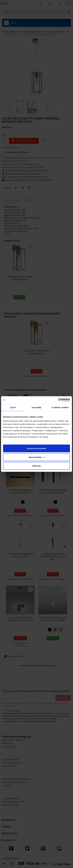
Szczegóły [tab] (36, 407)
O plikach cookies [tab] (60, 407)
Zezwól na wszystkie (37, 448)
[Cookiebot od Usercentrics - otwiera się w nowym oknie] (58, 400)
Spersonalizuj (37, 457)
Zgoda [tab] (13, 407)
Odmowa (36, 466)
